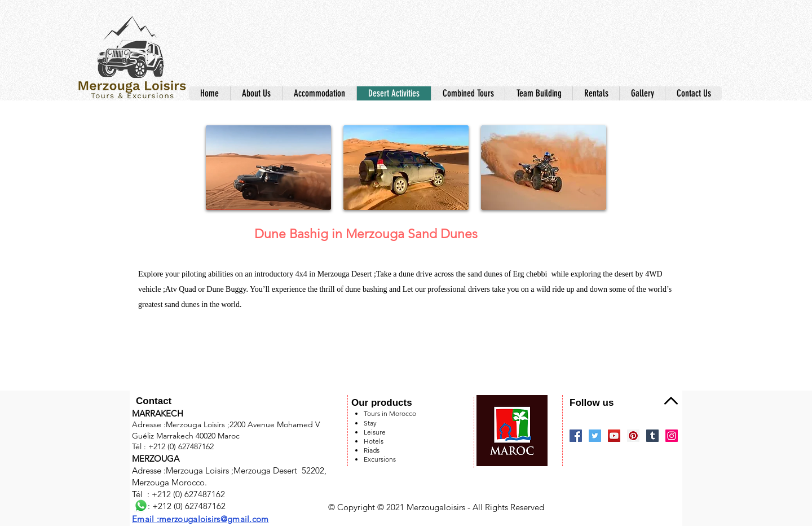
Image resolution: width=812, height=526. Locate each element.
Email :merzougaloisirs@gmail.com (200, 519)
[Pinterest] (633, 436)
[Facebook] (576, 436)
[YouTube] (614, 436)
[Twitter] (595, 436)
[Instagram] (672, 436)
